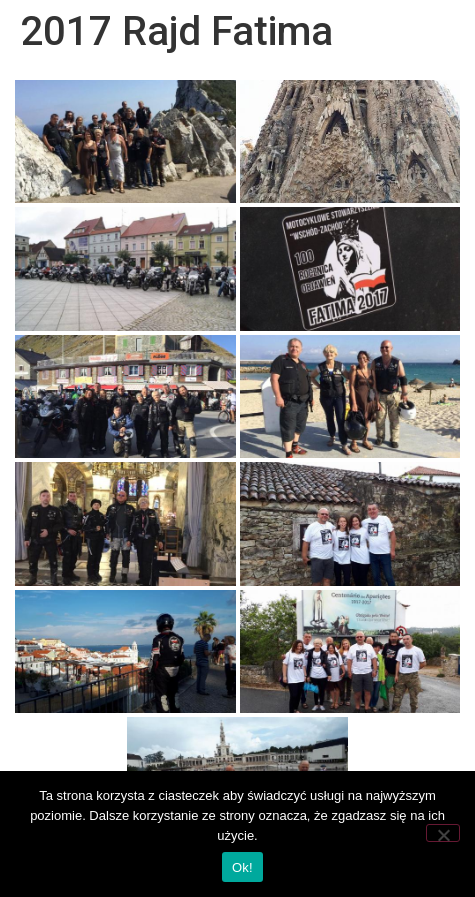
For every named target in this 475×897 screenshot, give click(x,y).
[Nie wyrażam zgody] (443, 833)
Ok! (242, 867)
